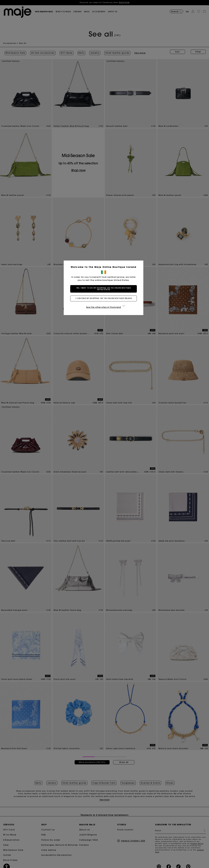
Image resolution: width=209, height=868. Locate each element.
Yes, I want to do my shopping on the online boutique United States (105, 289)
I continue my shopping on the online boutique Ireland (104, 298)
